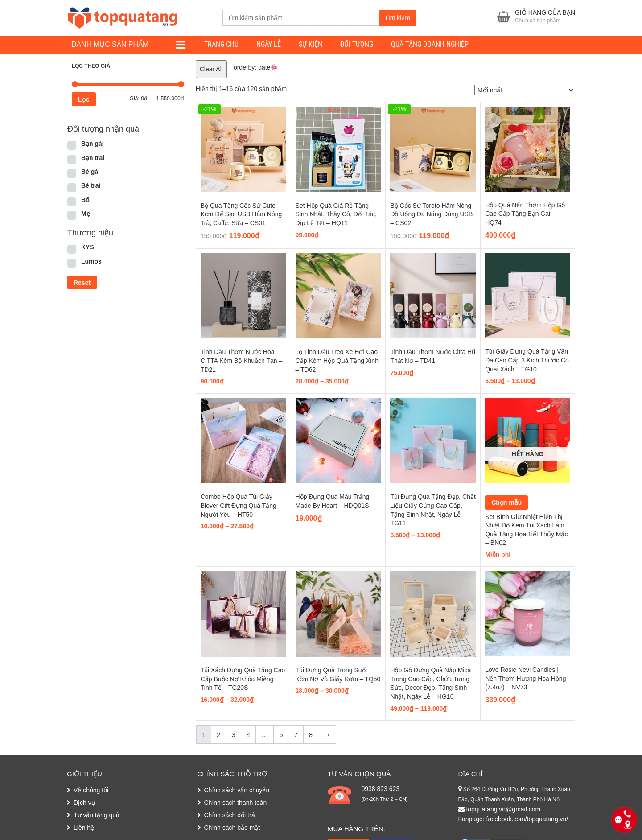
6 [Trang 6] (281, 735)
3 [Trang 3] (233, 735)
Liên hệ (84, 828)
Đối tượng (357, 44)
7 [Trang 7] (296, 735)
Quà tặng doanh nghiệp (430, 44)
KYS (88, 247)
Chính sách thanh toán (236, 803)
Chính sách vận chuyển (237, 790)
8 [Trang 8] (311, 735)
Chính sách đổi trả (230, 815)
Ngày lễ (269, 44)
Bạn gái (93, 144)
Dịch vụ (84, 803)
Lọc (84, 99)
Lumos (91, 261)
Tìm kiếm (397, 18)
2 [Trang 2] (218, 735)
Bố (85, 200)
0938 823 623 (380, 789)
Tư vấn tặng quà (97, 815)
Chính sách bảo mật (232, 828)
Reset (82, 283)
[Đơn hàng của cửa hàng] (525, 90)
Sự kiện (311, 44)
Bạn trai (93, 158)
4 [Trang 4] (248, 735)
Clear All (211, 69)
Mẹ (86, 214)
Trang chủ (221, 44)
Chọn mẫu (506, 502)
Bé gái (91, 172)
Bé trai (91, 185)
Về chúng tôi (91, 790)
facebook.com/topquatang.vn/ (527, 819)
